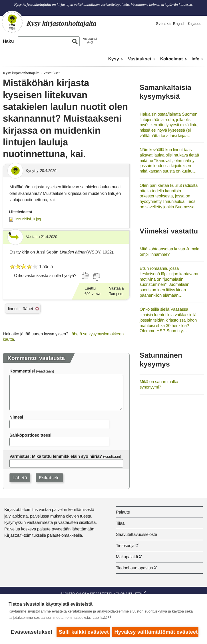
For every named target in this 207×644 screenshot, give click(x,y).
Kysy (114, 59)
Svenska (163, 24)
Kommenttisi (22, 371)
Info (195, 59)
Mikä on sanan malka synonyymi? (159, 384)
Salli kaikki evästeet (84, 632)
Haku (8, 41)
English (179, 24)
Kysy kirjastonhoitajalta (21, 73)
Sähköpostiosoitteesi (30, 435)
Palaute (123, 512)
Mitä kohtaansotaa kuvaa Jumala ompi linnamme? (169, 251)
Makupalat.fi (127, 557)
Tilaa (120, 523)
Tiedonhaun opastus (134, 568)
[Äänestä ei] (96, 277)
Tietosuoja (125, 545)
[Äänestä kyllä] (85, 276)
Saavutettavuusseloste (136, 534)
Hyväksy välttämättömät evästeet (156, 632)
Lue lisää (100, 618)
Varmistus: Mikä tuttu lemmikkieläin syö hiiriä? (56, 456)
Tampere (116, 294)
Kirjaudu (195, 24)
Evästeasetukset (32, 632)
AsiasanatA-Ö (90, 40)
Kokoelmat (171, 59)
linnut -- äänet (21, 309)
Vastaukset (140, 59)
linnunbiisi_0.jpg (28, 219)
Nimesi (16, 417)
